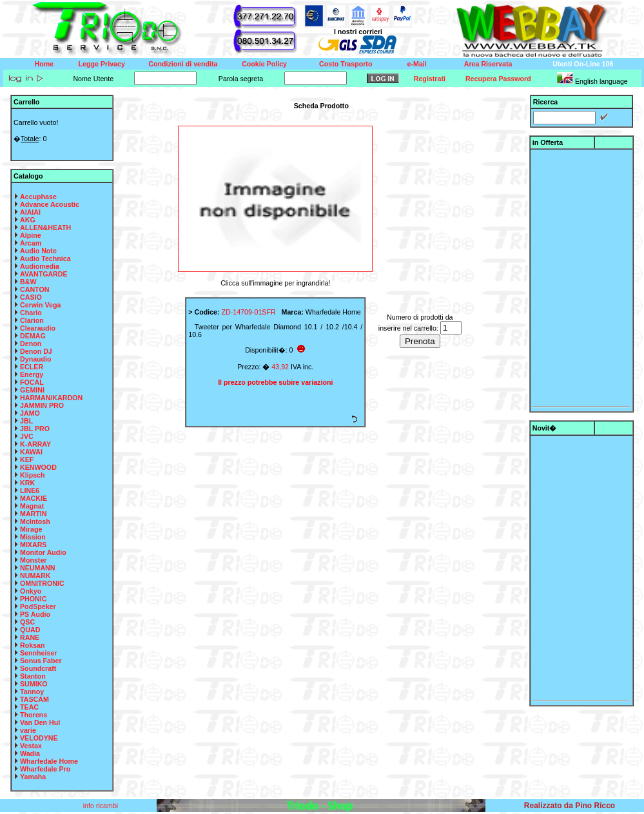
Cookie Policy (264, 64)
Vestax (31, 746)
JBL (26, 421)
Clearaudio (38, 328)
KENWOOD (38, 467)
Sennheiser (38, 653)
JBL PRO (35, 429)
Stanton (33, 676)
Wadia (30, 753)
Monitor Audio (43, 552)
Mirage (31, 529)
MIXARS (33, 545)
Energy (32, 374)
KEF (27, 460)
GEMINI (32, 390)
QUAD (30, 630)
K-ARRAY (35, 444)
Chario (31, 313)
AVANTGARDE (44, 274)
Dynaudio (36, 359)
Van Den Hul (40, 722)
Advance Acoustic (50, 204)
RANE (30, 637)
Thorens (34, 715)
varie (28, 730)
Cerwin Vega (40, 305)
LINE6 (30, 490)
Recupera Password (498, 79)
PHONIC (33, 599)
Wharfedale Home (49, 761)
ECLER (32, 367)
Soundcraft (38, 668)
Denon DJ (36, 351)
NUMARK (35, 576)
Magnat (32, 506)
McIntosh (35, 521)
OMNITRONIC (42, 583)
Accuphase (38, 197)
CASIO (31, 297)
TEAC (29, 707)
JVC (27, 436)
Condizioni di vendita (183, 64)
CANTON (34, 289)
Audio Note (38, 251)
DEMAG (33, 336)
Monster (33, 560)
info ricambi (102, 806)
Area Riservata (488, 64)
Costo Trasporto (346, 64)
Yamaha (33, 777)
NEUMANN (37, 568)
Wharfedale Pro (45, 769)
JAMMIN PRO (42, 405)
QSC (27, 622)
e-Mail (417, 64)
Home (44, 64)
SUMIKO (34, 684)
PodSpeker (38, 606)
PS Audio (35, 614)
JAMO (30, 413)
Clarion (32, 320)
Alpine (31, 235)
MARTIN (33, 514)
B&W (28, 282)
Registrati (430, 79)
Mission (33, 537)
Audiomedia (40, 266)
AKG (28, 220)
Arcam (31, 243)
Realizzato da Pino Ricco (570, 806)
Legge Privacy (102, 64)
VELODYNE (39, 738)
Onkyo (31, 591)
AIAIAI (30, 212)
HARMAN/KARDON (51, 398)
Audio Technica (45, 258)
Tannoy (32, 692)
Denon (31, 344)
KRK (27, 483)
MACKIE (34, 498)
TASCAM (34, 699)
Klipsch (33, 475)
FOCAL (32, 382)
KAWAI (31, 452)
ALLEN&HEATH (45, 228)
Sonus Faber (41, 661)
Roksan (33, 645)
